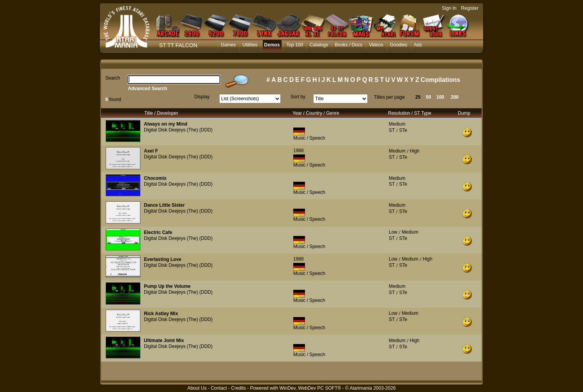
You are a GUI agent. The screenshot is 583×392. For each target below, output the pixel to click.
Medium (397, 124)
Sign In (449, 8)
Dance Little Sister (164, 205)
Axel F (151, 151)
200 (455, 97)
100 (440, 97)
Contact (219, 388)
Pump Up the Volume (167, 286)
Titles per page (389, 97)
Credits (238, 388)
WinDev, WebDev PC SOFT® (310, 388)
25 (418, 97)
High (415, 151)
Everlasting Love (163, 259)
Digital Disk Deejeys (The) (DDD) (178, 130)
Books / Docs (348, 45)
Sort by (298, 97)
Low (393, 232)
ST (392, 130)
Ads (418, 45)
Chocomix (155, 178)
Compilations (440, 80)
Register (470, 8)
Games (228, 45)
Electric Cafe (158, 232)
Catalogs (319, 45)
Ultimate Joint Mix (164, 341)
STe (403, 130)
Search (113, 78)
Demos (272, 45)
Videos (376, 45)
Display (202, 97)
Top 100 (295, 45)
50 (428, 97)
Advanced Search (148, 89)
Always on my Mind (166, 124)
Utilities (250, 45)
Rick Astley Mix (161, 314)
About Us (197, 388)
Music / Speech (309, 138)
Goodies (399, 45)
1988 (299, 151)
